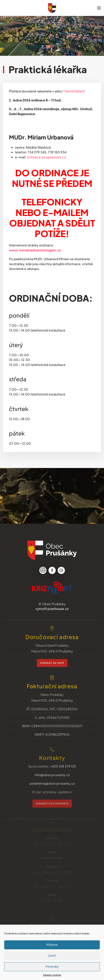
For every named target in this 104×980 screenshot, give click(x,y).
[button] (99, 8)
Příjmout (52, 945)
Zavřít (52, 956)
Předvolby (52, 967)
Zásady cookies (52, 975)
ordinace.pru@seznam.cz (46, 157)
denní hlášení (74, 91)
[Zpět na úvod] (52, 8)
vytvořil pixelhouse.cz (52, 603)
